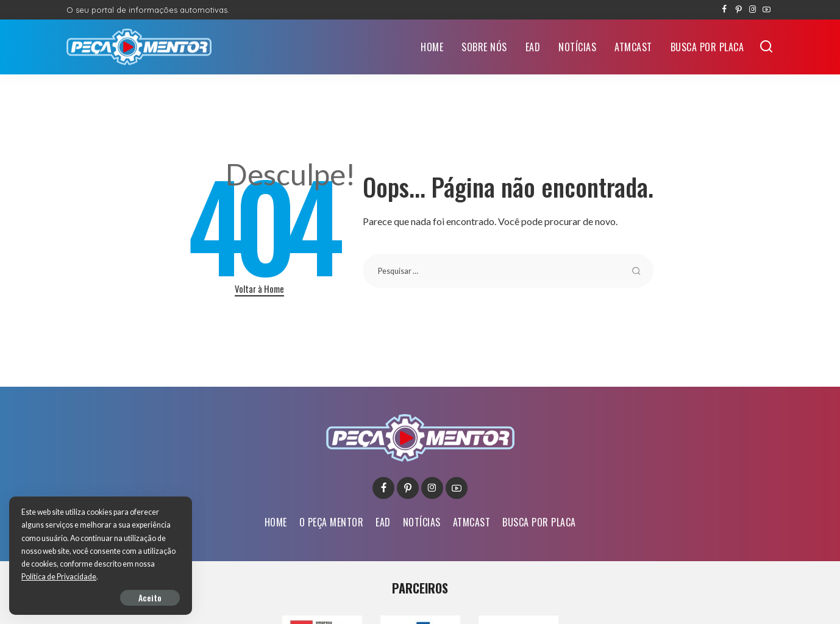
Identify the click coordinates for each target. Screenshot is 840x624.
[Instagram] (753, 10)
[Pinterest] (739, 10)
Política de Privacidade (59, 577)
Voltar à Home (259, 289)
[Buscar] (766, 47)
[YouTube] (767, 10)
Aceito (150, 597)
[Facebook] (724, 10)
